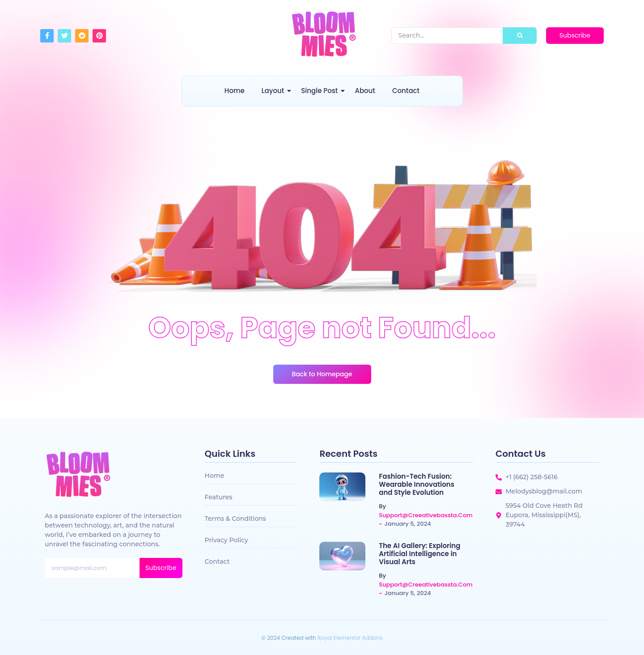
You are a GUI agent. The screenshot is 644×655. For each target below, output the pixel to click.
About (365, 91)
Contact (406, 91)
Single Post (321, 91)
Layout (274, 91)
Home (235, 91)
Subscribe (161, 568)
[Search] (447, 36)
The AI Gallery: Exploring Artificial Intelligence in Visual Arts (419, 554)
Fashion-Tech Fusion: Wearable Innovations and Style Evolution (417, 485)
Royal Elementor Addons (350, 638)
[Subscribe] (575, 36)
